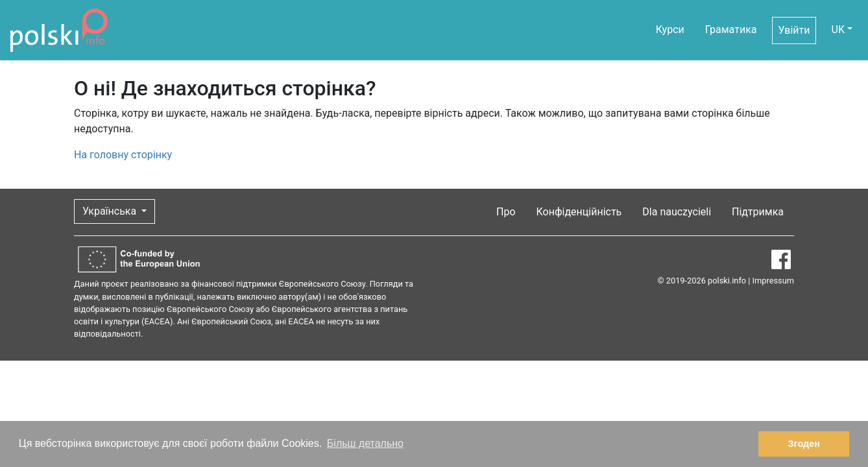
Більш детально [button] (365, 443)
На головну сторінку (123, 155)
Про (506, 212)
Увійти (794, 30)
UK (838, 30)
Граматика (731, 30)
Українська (111, 211)
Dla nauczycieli (677, 212)
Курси (670, 30)
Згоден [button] (804, 444)
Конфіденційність (579, 212)
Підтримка (758, 212)
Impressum (773, 281)
